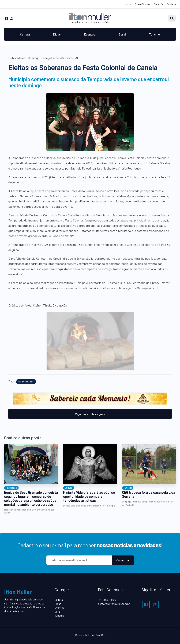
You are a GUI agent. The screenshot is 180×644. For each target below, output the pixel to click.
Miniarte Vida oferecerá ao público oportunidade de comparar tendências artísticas (89, 496)
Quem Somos (143, 4)
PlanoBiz (100, 635)
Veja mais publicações (90, 414)
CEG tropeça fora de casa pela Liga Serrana (149, 494)
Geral (122, 34)
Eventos (90, 34)
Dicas (57, 34)
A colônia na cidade (26, 382)
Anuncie (158, 4)
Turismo (155, 34)
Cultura (25, 34)
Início (128, 4)
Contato (171, 4)
